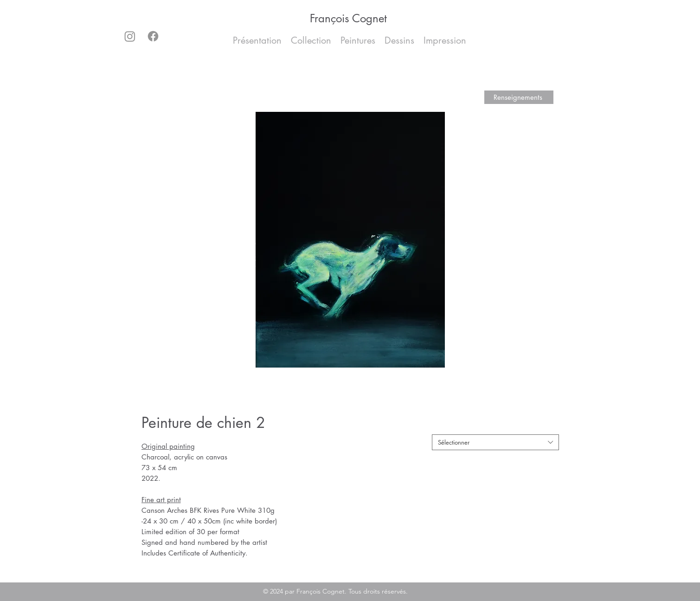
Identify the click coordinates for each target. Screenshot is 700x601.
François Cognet (348, 18)
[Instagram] (130, 36)
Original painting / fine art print (477, 427)
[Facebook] (153, 36)
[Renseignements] (519, 97)
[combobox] (495, 442)
